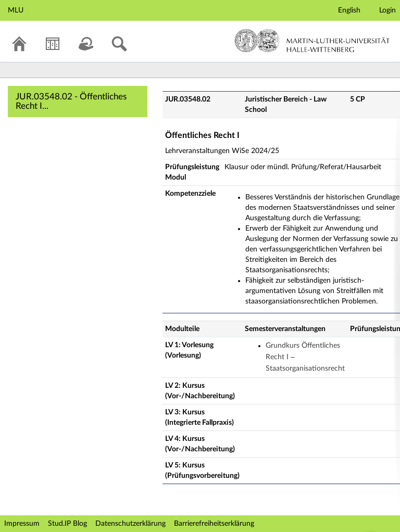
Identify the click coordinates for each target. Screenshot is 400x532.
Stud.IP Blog (67, 524)
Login (387, 10)
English (349, 10)
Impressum (22, 524)
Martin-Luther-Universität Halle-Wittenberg (312, 41)
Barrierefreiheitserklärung (214, 524)
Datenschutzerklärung (130, 524)
